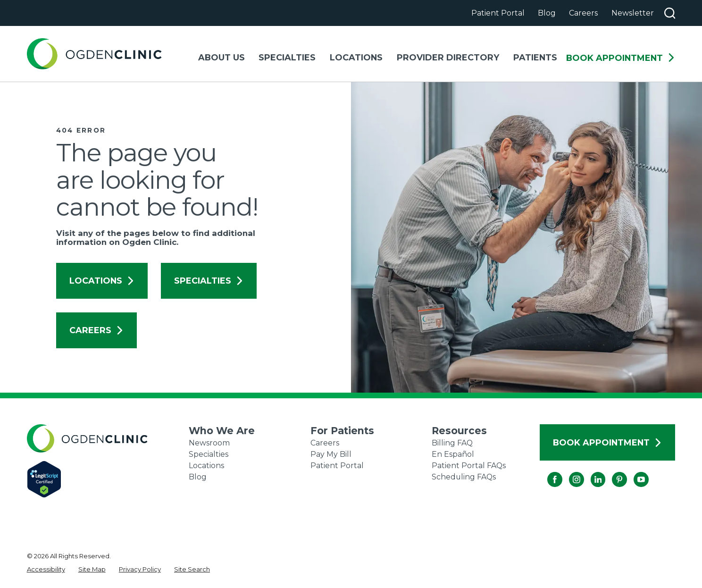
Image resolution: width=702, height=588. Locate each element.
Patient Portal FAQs (469, 466)
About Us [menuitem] (221, 57)
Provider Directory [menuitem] (448, 57)
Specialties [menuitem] (287, 57)
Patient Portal (498, 13)
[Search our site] (670, 13)
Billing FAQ (452, 443)
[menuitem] (46, 570)
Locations (102, 281)
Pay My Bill (331, 454)
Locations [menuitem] (356, 57)
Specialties (209, 281)
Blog (547, 13)
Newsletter (633, 13)
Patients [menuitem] (535, 57)
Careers (583, 13)
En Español (453, 454)
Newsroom (209, 443)
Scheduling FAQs (464, 477)
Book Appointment (621, 58)
